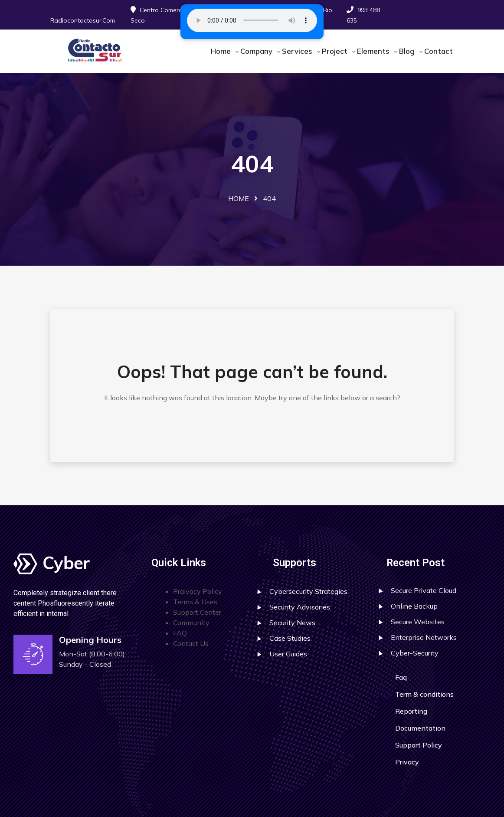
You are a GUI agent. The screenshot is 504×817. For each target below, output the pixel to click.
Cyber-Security (415, 653)
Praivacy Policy (198, 591)
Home (222, 51)
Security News (292, 623)
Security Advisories (300, 607)
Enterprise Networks (424, 637)
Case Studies (290, 638)
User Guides (288, 654)
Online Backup (414, 606)
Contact (439, 51)
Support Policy (419, 745)
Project (336, 51)
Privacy (407, 762)
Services (298, 51)
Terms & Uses (195, 602)
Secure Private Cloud (424, 590)
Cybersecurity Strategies (308, 591)
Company (257, 51)
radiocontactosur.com (83, 20)
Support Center (197, 612)
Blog (408, 51)
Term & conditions (424, 694)
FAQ (180, 633)
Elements (374, 51)
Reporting (411, 711)
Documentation (420, 728)
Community (191, 623)
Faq (401, 677)
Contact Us (191, 643)
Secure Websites (418, 622)
